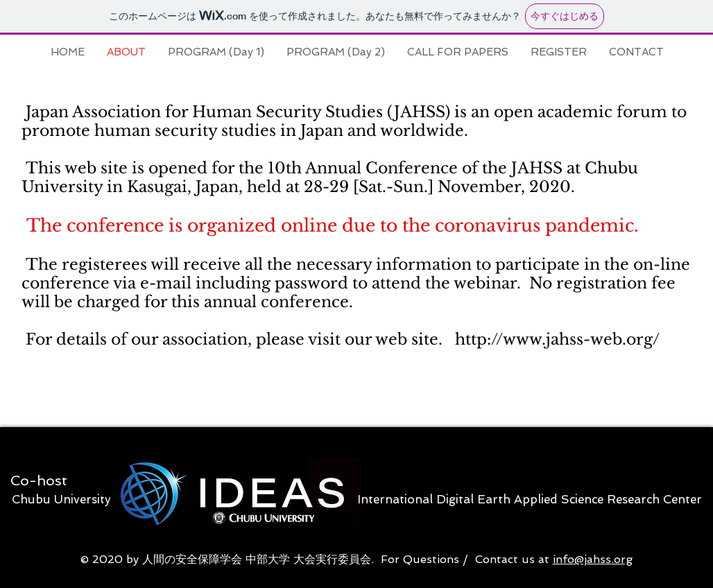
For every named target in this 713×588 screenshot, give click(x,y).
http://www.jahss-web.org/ (557, 339)
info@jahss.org (593, 559)
